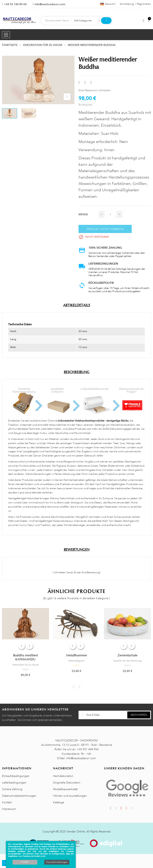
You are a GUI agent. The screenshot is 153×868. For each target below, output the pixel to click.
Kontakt (7, 802)
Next (80, 687)
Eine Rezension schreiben (95, 90)
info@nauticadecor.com (50, 4)
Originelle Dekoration (67, 783)
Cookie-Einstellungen (57, 862)
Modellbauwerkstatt (65, 789)
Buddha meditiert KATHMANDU (25, 657)
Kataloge (59, 802)
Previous (74, 687)
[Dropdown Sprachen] (108, 4)
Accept (25, 862)
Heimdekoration (63, 776)
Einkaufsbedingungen (16, 776)
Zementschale (127, 655)
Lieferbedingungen (14, 783)
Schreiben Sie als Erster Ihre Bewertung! (76, 572)
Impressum (9, 809)
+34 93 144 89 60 (15, 4)
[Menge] (110, 214)
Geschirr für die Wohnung (127, 661)
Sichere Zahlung (12, 789)
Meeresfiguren (77, 661)
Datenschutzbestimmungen (19, 796)
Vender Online (76, 831)
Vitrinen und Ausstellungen (70, 796)
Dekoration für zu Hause (26, 665)
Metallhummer (77, 655)
